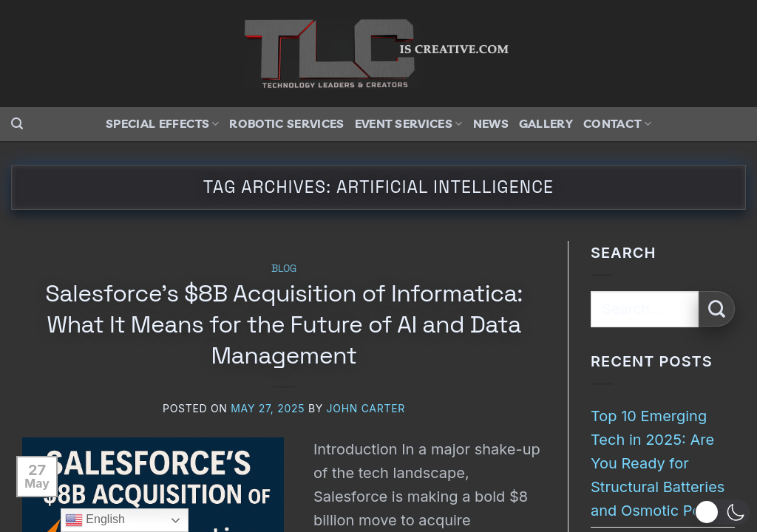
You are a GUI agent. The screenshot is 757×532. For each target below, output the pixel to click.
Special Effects (162, 123)
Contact (617, 123)
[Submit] (717, 309)
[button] (17, 124)
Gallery (546, 123)
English (95, 520)
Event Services (409, 123)
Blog (284, 268)
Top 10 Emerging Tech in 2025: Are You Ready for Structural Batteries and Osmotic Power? (662, 463)
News (491, 123)
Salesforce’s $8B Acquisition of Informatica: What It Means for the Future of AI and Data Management (284, 324)
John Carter (366, 408)
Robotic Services (286, 123)
